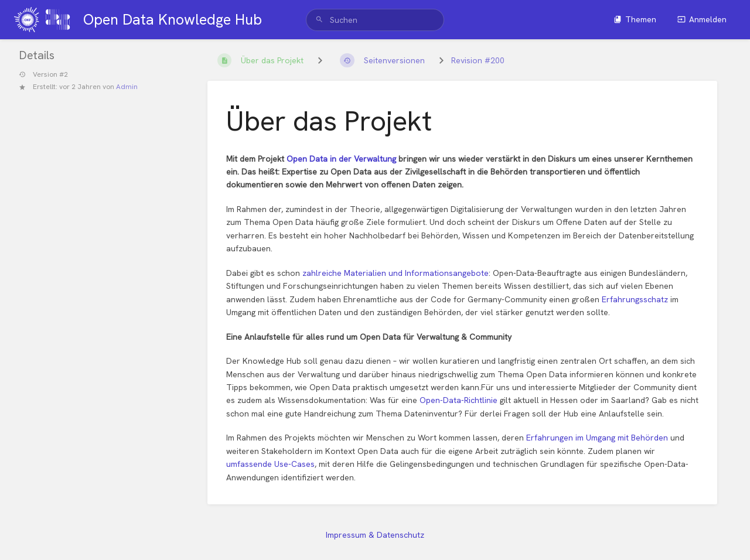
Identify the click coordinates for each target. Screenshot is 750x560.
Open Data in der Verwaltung (341, 159)
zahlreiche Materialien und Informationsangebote (396, 273)
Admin (127, 87)
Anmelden (702, 19)
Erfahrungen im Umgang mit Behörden (597, 438)
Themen (635, 19)
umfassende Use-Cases (270, 464)
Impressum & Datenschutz (375, 535)
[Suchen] (319, 20)
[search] (375, 20)
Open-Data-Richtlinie (458, 400)
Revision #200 (478, 60)
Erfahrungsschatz (636, 299)
